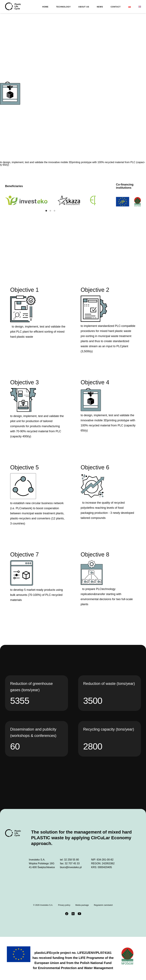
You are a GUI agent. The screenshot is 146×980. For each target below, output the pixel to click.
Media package (82, 905)
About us (84, 7)
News (100, 7)
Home (45, 7)
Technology (63, 7)
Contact (116, 7)
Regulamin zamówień (103, 905)
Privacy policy (64, 905)
